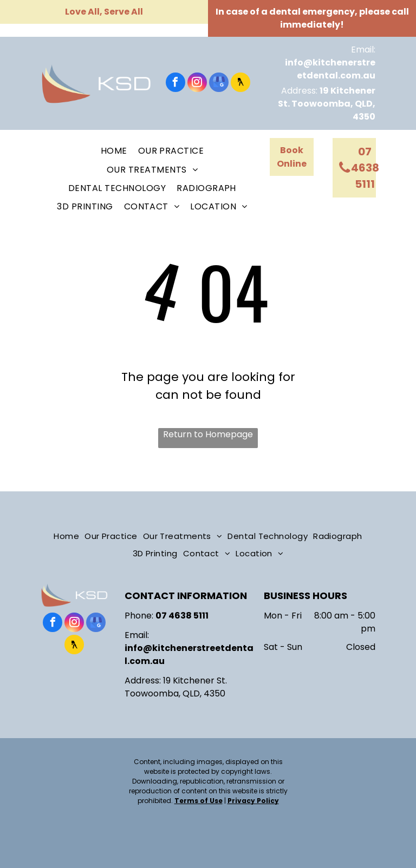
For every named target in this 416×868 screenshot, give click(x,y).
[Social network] (240, 84)
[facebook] (175, 84)
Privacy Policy (253, 801)
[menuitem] (114, 151)
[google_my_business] (219, 84)
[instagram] (197, 84)
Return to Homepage (208, 434)
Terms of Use (199, 801)
